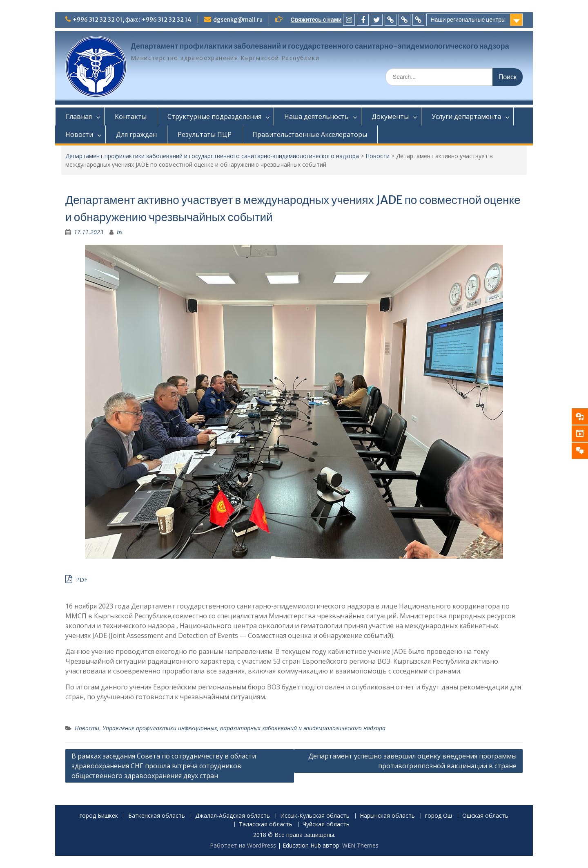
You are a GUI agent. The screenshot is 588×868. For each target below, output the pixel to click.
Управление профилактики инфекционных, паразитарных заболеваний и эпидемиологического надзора (244, 728)
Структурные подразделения (214, 116)
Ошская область (485, 816)
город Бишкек (99, 816)
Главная (79, 116)
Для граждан (136, 134)
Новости (79, 134)
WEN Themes (360, 845)
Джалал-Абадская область (233, 816)
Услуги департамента (466, 116)
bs (120, 232)
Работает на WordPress (243, 845)
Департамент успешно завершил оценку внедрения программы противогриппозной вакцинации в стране (412, 761)
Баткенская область (157, 816)
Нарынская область (387, 816)
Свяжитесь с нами (316, 20)
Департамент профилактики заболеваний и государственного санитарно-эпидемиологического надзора (320, 46)
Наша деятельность (316, 116)
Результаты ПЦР (205, 134)
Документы (390, 116)
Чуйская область (326, 824)
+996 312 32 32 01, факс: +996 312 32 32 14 (132, 20)
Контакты (131, 116)
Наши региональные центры (468, 20)
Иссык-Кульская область (315, 816)
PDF (76, 579)
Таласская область (266, 824)
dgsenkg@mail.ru (238, 20)
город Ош (439, 816)
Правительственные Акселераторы (310, 134)
